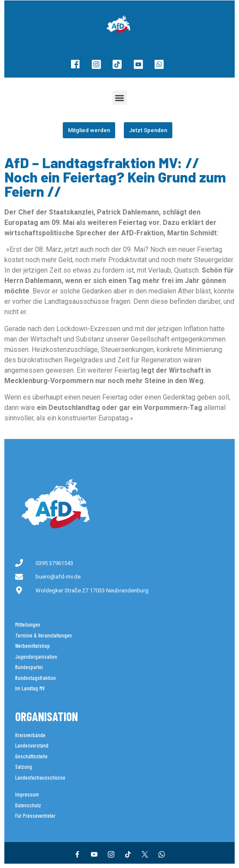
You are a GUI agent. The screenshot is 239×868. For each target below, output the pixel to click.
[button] (120, 98)
